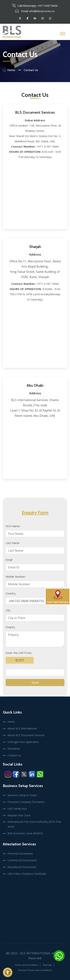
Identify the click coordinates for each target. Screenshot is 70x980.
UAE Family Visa (17, 809)
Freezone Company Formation (26, 802)
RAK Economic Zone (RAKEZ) (25, 833)
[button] (8, 972)
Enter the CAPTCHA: (19, 653)
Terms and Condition (26, 965)
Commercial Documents (22, 860)
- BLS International (35, 953)
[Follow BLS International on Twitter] (20, 18)
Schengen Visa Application (23, 742)
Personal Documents (20, 854)
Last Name (13, 543)
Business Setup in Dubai (22, 795)
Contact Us (14, 755)
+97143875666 (48, 6)
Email (9, 560)
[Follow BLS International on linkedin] (35, 18)
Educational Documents (22, 867)
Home (11, 70)
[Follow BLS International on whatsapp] (50, 18)
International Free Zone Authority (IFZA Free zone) (34, 824)
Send (35, 683)
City (8, 610)
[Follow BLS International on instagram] (43, 18)
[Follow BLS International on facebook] (28, 18)
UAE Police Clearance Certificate (27, 874)
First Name (13, 526)
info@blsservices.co (42, 11)
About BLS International (22, 728)
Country (11, 593)
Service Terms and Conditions (35, 970)
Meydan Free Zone (19, 815)
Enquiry (10, 627)
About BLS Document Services (26, 735)
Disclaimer (14, 749)
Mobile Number (15, 576)
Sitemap (47, 965)
